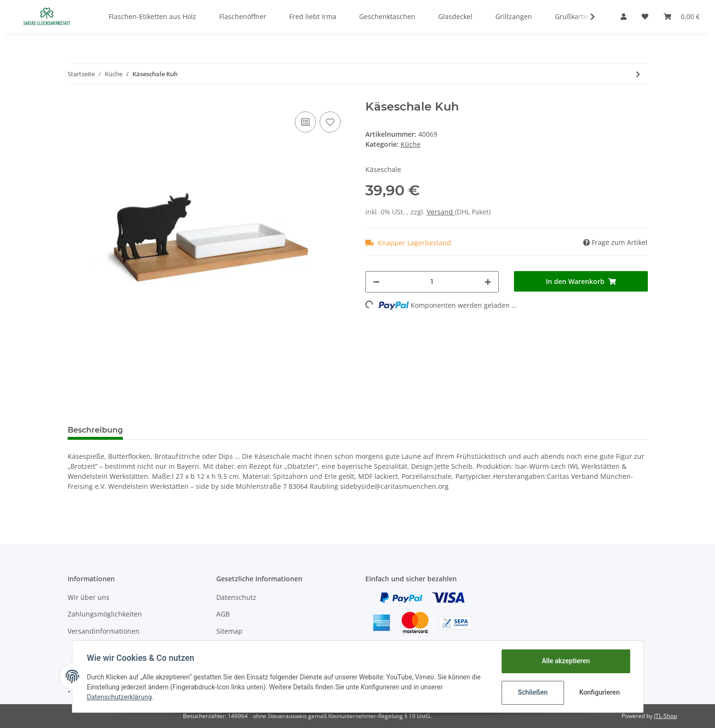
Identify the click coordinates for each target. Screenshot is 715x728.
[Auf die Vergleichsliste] (305, 122)
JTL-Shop (665, 716)
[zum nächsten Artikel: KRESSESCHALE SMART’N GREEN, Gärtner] (638, 74)
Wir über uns (89, 597)
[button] (624, 16)
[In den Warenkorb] (581, 281)
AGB (223, 614)
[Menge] (432, 282)
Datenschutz (236, 597)
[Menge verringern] (376, 282)
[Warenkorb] (682, 16)
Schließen (532, 692)
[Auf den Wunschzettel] (330, 122)
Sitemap (229, 631)
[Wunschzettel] (645, 16)
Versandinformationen (104, 631)
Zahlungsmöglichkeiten (105, 614)
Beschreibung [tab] (95, 430)
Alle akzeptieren (565, 661)
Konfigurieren (599, 692)
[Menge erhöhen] (488, 282)
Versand (441, 212)
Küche (411, 144)
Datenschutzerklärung (120, 697)
